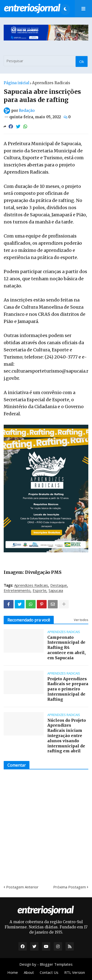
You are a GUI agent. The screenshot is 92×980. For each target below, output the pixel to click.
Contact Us (49, 972)
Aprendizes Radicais (51, 83)
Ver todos (81, 620)
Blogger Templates (56, 964)
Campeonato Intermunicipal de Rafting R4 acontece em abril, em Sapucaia (66, 648)
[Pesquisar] (46, 61)
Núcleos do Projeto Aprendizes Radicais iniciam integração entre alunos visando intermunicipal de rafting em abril (67, 736)
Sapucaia (56, 591)
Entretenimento (17, 591)
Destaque (59, 585)
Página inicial (16, 83)
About (29, 972)
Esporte (39, 591)
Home (13, 972)
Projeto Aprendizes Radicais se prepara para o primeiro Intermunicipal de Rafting (68, 689)
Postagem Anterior (22, 887)
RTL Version (75, 972)
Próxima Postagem (70, 887)
